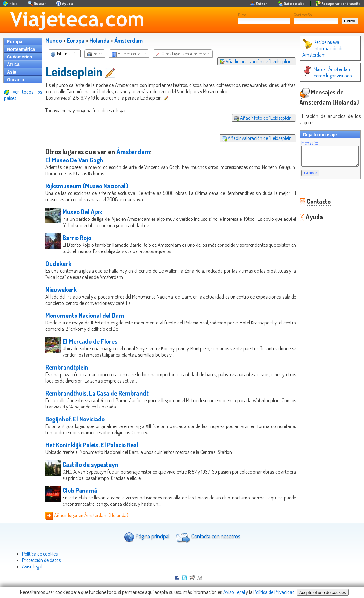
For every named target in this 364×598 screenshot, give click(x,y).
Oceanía (15, 80)
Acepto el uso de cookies (323, 592)
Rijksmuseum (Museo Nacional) (87, 186)
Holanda (99, 40)
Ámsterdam (128, 40)
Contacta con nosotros (207, 537)
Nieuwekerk (61, 289)
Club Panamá (80, 490)
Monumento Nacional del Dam (85, 315)
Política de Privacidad (274, 592)
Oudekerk (58, 263)
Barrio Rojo (77, 238)
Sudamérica (19, 57)
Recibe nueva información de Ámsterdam (317, 48)
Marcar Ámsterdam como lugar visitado (327, 72)
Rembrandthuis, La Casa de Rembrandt (97, 393)
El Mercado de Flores (90, 341)
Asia (12, 72)
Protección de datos (41, 560)
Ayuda (308, 220)
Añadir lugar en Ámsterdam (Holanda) (87, 515)
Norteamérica (21, 49)
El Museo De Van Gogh (74, 160)
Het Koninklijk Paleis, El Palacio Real (92, 445)
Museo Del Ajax (82, 212)
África (13, 64)
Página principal (147, 537)
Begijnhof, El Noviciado (75, 419)
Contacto (312, 205)
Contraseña (303, 15)
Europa (15, 42)
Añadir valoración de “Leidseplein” (251, 138)
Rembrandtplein (67, 367)
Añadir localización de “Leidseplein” (250, 61)
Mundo (54, 40)
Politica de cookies (40, 554)
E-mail (243, 15)
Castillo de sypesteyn (90, 464)
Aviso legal (32, 566)
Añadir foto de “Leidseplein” (257, 118)
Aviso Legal (234, 592)
